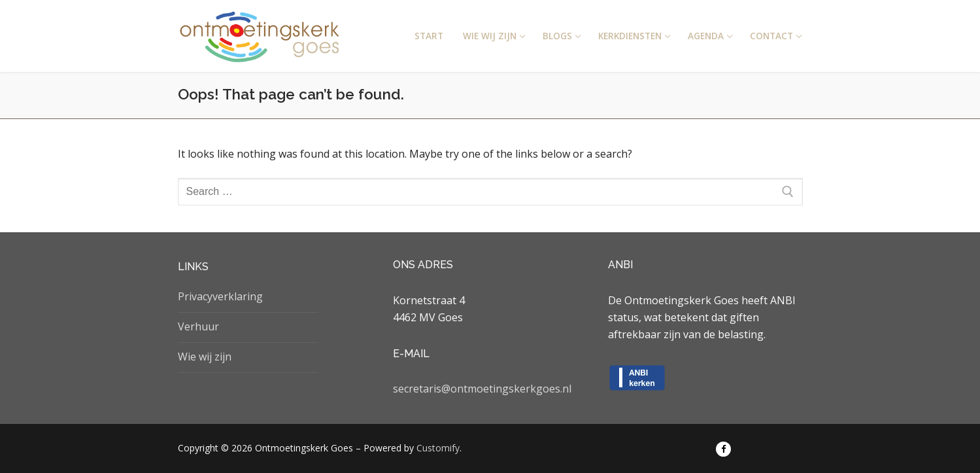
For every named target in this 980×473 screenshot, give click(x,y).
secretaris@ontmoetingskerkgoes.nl (482, 389)
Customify (438, 448)
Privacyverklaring (220, 296)
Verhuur (198, 326)
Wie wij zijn (205, 357)
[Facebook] (723, 449)
